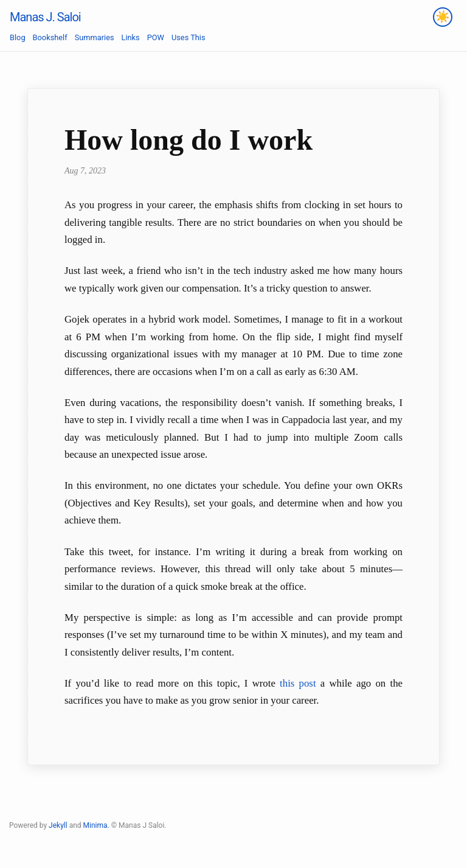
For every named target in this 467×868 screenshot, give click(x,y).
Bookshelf (50, 37)
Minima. (96, 825)
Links (131, 37)
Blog (18, 37)
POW (156, 37)
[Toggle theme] (443, 17)
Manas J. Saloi (45, 17)
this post (298, 683)
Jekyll (58, 825)
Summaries (95, 37)
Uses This (189, 37)
